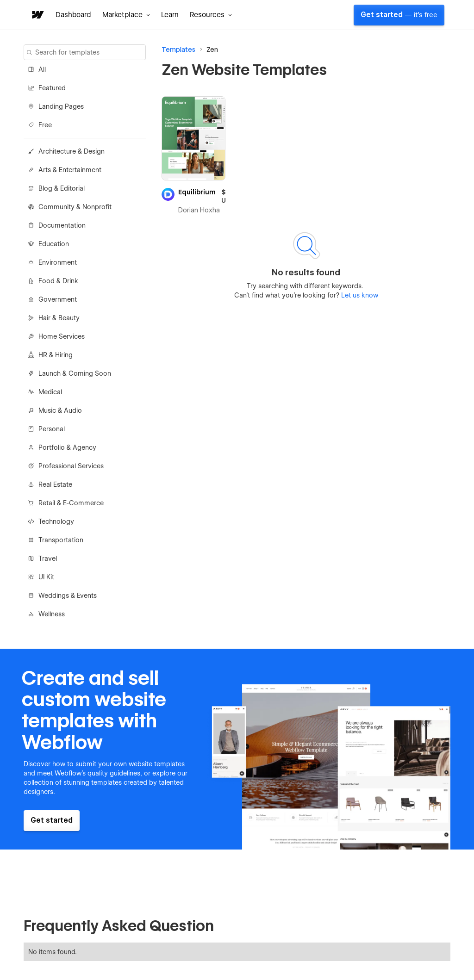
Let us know (359, 295)
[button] (126, 15)
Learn (170, 15)
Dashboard (73, 15)
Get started (399, 15)
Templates (178, 50)
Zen (212, 50)
